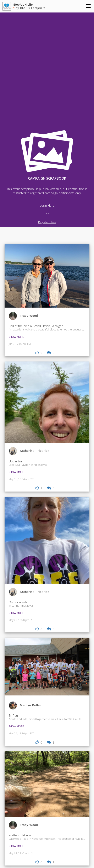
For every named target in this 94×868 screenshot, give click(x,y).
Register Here (47, 222)
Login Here (47, 206)
